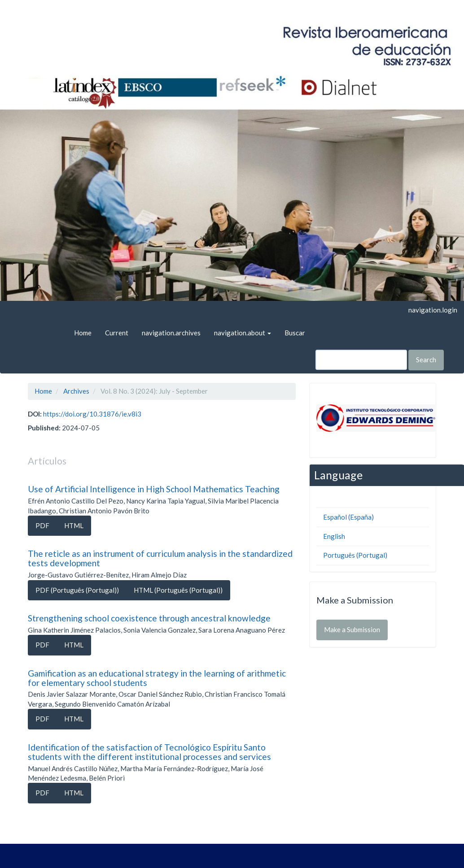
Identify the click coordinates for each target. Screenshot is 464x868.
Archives (76, 391)
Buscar (295, 333)
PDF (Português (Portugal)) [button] (77, 590)
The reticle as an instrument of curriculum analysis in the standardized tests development (160, 558)
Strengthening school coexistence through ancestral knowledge (149, 618)
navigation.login (433, 310)
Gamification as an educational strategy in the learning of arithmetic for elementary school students (157, 678)
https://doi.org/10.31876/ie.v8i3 (92, 414)
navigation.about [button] (243, 333)
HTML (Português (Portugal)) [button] (178, 590)
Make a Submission (352, 629)
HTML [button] (74, 525)
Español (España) (348, 517)
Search (426, 360)
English (334, 536)
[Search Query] (361, 360)
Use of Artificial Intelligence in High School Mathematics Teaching (154, 489)
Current (117, 333)
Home (83, 333)
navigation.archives (171, 333)
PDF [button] (42, 525)
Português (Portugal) (355, 555)
